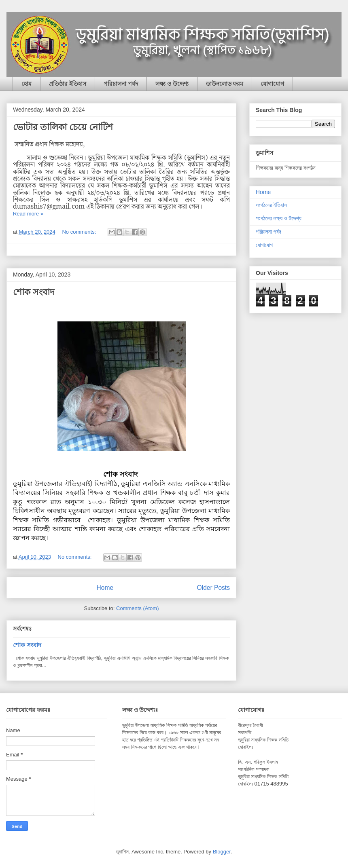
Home (105, 588)
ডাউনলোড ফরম (225, 84)
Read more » (28, 214)
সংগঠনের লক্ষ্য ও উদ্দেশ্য (279, 218)
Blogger (222, 852)
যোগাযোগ (272, 84)
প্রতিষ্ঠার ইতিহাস (68, 84)
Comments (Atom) (137, 608)
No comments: (80, 232)
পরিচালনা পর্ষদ (121, 84)
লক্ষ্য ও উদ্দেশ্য (172, 84)
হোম (27, 84)
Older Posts (213, 588)
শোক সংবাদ (34, 292)
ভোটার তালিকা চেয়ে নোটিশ (63, 127)
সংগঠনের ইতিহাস (271, 205)
